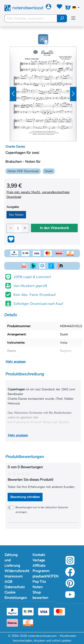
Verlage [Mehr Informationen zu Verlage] (39, 560)
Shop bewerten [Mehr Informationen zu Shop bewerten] (40, 595)
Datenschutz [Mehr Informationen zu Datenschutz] (14, 587)
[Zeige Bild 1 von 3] (35, 52)
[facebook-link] (70, 575)
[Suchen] (62, 18)
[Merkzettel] (59, 7)
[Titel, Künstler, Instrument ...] (31, 18)
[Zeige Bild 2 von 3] (43, 52)
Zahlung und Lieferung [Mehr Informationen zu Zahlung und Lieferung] (12, 560)
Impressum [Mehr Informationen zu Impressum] (14, 576)
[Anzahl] (18, 228)
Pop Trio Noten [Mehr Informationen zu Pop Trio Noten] (39, 584)
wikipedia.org (17, 427)
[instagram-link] (70, 563)
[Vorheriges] (13, 94)
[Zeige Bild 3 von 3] (51, 52)
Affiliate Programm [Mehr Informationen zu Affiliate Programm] (41, 568)
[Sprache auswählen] (76, 8)
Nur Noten (16, 215)
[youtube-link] (70, 598)
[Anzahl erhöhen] (25, 228)
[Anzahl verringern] (10, 228)
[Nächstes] (73, 94)
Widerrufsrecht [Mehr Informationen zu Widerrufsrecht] (14, 571)
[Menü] (73, 18)
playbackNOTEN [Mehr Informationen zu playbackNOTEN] (42, 576)
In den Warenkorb (54, 228)
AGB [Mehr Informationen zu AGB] (8, 582)
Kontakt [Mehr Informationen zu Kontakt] (39, 555)
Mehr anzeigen (16, 362)
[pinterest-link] (70, 586)
